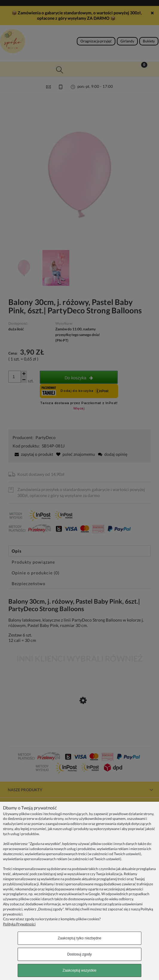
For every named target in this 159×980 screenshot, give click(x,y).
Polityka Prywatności (19, 924)
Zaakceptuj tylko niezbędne (79, 938)
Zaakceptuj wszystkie (79, 970)
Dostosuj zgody (79, 954)
